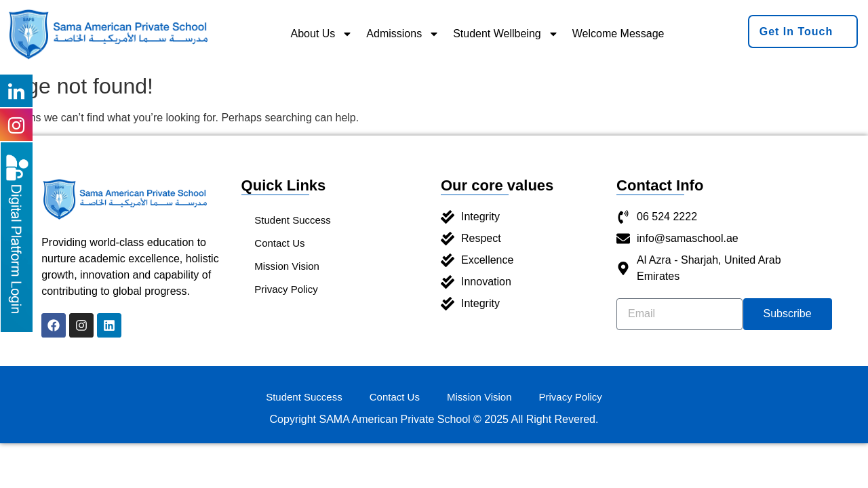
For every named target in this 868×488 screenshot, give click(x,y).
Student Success (293, 220)
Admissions (403, 34)
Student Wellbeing (506, 34)
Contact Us (280, 243)
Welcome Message (618, 34)
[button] (803, 32)
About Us (322, 34)
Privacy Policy (287, 289)
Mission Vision (288, 266)
